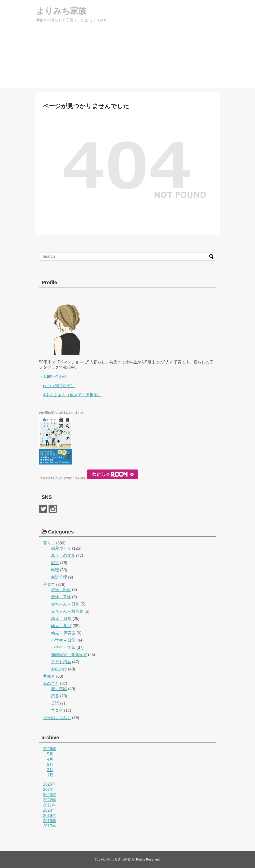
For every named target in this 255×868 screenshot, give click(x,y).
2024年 (50, 789)
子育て (49, 584)
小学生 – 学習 (63, 647)
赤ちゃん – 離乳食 (67, 611)
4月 (50, 759)
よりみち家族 (66, 11)
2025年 (50, 784)
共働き (49, 676)
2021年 (50, 805)
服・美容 (59, 689)
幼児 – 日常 (61, 619)
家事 (55, 563)
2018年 (50, 821)
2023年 (50, 795)
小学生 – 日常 (63, 640)
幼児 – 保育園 (63, 633)
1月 (50, 775)
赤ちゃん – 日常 (65, 604)
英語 (55, 703)
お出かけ (59, 669)
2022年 (50, 800)
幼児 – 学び (61, 626)
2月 (50, 770)
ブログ (57, 710)
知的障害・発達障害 (69, 655)
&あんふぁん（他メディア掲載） (72, 395)
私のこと (51, 684)
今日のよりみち (57, 718)
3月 (50, 765)
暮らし (49, 543)
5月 (50, 754)
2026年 (50, 749)
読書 (55, 696)
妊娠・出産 (61, 590)
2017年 (50, 826)
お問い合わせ (55, 376)
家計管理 (59, 577)
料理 (55, 570)
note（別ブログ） (59, 386)
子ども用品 (61, 662)
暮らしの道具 (63, 556)
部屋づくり (61, 548)
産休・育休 (61, 597)
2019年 (50, 816)
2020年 (50, 810)
